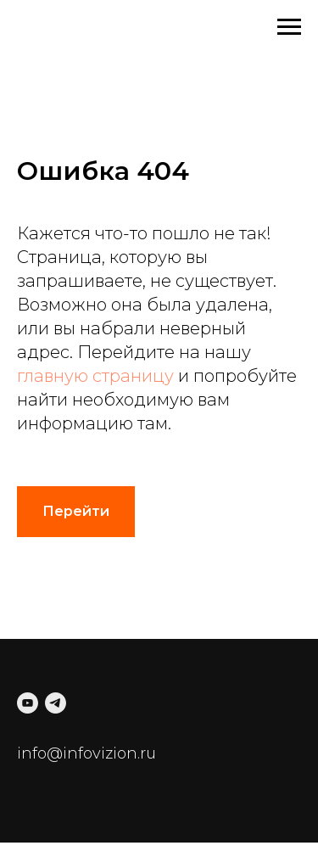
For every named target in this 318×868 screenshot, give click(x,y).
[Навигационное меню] (289, 27)
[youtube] (28, 703)
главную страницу (95, 376)
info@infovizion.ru (86, 753)
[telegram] (56, 703)
